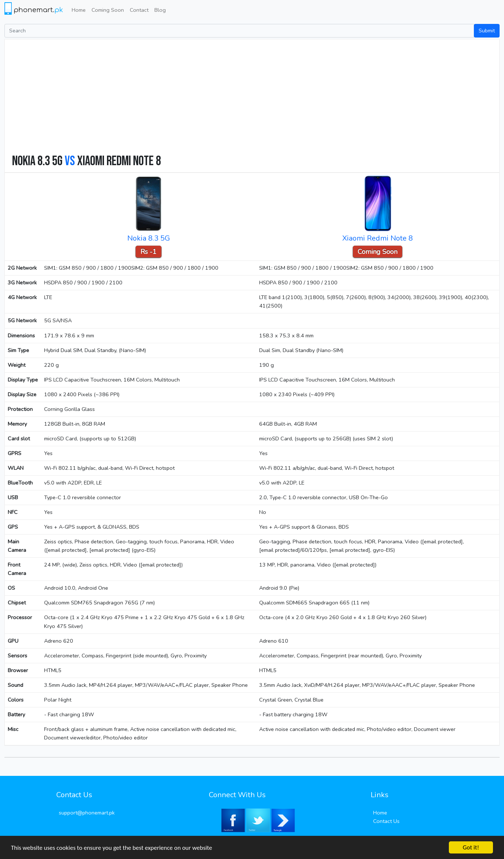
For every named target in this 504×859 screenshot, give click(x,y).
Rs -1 (149, 252)
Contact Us (386, 821)
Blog (160, 10)
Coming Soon (108, 10)
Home (79, 10)
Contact (139, 10)
